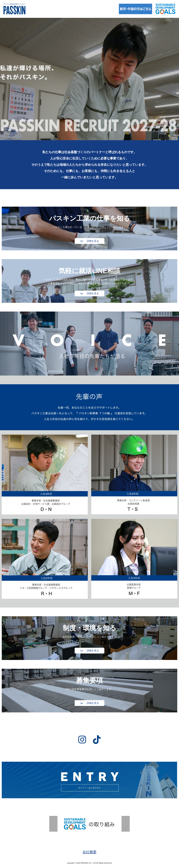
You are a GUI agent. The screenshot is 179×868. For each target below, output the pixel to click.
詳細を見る (93, 241)
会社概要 (89, 852)
